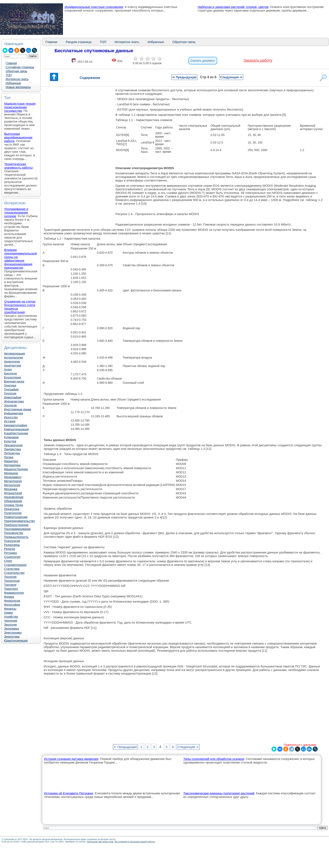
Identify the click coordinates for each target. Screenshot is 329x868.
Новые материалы (18, 87)
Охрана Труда (14, 505)
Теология (10, 577)
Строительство (14, 573)
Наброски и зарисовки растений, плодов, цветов (233, 7)
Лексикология (13, 445)
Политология (13, 513)
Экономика (11, 629)
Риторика (10, 553)
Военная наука (14, 381)
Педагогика (12, 509)
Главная (11, 63)
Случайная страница (20, 67)
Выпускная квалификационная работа (18, 137)
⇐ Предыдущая (184, 77)
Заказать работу (258, 60)
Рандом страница (78, 42)
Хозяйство (11, 617)
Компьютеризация (16, 429)
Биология (10, 373)
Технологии (12, 581)
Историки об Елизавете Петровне (69, 793)
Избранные (13, 83)
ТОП (9, 75)
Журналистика (14, 401)
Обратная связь (16, 71)
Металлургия (13, 481)
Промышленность (16, 537)
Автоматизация (14, 354)
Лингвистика (12, 449)
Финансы (10, 609)
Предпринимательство (19, 521)
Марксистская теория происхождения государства (20, 107)
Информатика (13, 413)
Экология (10, 625)
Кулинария (11, 437)
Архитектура (12, 365)
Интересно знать (17, 79)
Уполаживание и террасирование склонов (16, 212)
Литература (12, 453)
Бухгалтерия (12, 377)
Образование (13, 501)
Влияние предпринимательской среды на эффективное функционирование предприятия (20, 259)
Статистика (12, 569)
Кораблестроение (16, 433)
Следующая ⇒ (231, 77)
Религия (10, 549)
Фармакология (14, 593)
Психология (12, 541)
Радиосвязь (12, 545)
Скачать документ (203, 61)
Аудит (8, 369)
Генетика (10, 385)
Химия (8, 613)
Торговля (10, 585)
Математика (12, 465)
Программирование (17, 529)
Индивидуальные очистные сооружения (94, 7)
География (11, 389)
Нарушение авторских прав (100, 842)
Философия (12, 605)
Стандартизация (15, 565)
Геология (10, 393)
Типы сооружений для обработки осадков (214, 759)
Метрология (12, 485)
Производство (14, 533)
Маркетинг (11, 461)
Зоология (10, 405)
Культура (10, 441)
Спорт (8, 561)
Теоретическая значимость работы (18, 166)
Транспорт (11, 589)
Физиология (12, 601)
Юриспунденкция (16, 641)
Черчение (11, 621)
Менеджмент (13, 477)
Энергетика (12, 637)
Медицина (11, 473)
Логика (9, 457)
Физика (9, 597)
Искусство (11, 417)
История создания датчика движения (71, 759)
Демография (13, 397)
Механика (11, 489)
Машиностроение (16, 469)
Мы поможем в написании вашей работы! (135, 842)
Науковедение (14, 497)
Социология (12, 557)
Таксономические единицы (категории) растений (219, 793)
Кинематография (16, 425)
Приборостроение (16, 525)
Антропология (14, 358)
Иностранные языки (18, 409)
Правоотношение (16, 517)
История (10, 421)
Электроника (13, 633)
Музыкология (13, 493)
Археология (12, 362)
